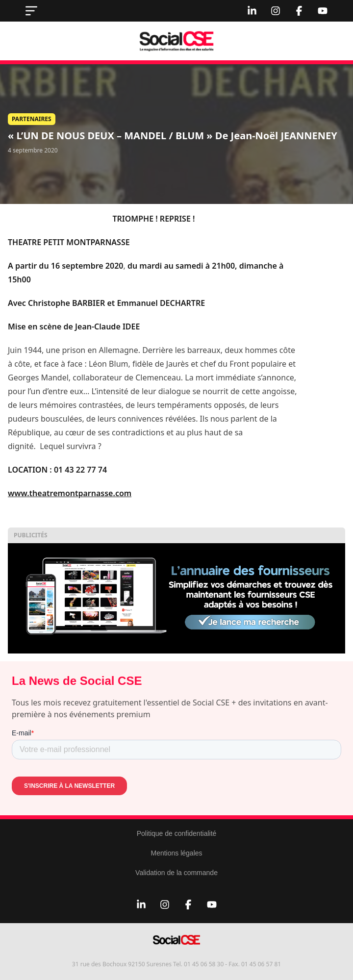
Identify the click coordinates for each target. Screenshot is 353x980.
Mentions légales (176, 853)
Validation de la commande (176, 873)
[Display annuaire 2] (176, 598)
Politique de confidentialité (177, 833)
